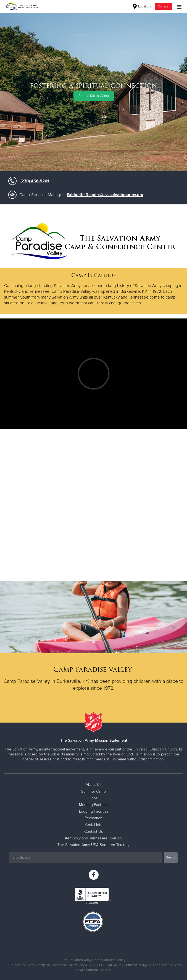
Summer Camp (93, 791)
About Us (93, 785)
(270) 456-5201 (35, 181)
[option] (93, 92)
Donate (163, 6)
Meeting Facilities (94, 805)
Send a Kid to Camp (94, 96)
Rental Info (93, 825)
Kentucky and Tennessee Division (93, 838)
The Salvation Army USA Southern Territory (93, 845)
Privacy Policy (136, 965)
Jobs (93, 798)
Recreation (93, 818)
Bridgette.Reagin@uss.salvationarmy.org (105, 195)
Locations (142, 6)
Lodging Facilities (94, 811)
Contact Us (93, 832)
